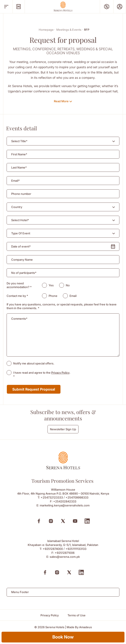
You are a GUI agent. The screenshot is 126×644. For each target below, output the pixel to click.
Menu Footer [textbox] (20, 592)
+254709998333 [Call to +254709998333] (77, 497)
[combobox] (63, 141)
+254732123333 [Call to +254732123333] (52, 497)
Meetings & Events (70, 30)
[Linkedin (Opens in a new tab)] (87, 521)
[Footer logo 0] (63, 468)
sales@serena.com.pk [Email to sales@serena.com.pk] (65, 557)
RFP (87, 30)
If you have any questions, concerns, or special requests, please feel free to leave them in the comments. (62, 306)
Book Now (63, 637)
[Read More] (63, 101)
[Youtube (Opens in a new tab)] (75, 521)
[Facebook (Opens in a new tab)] (39, 521)
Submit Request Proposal (34, 389)
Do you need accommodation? (19, 285)
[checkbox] (9, 363)
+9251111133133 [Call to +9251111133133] (76, 549)
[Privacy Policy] (50, 615)
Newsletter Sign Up (63, 429)
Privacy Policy (60, 373)
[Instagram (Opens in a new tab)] (51, 521)
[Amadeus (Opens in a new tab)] (86, 627)
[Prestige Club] (120, 7)
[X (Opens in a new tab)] (63, 521)
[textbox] (19, 141)
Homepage (47, 30)
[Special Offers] (107, 7)
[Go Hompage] (63, 6)
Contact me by (17, 296)
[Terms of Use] (77, 615)
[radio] (44, 285)
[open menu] (6, 7)
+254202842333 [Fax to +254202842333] (65, 501)
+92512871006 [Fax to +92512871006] (65, 553)
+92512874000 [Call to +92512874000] (53, 549)
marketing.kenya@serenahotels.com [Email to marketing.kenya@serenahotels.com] (65, 505)
